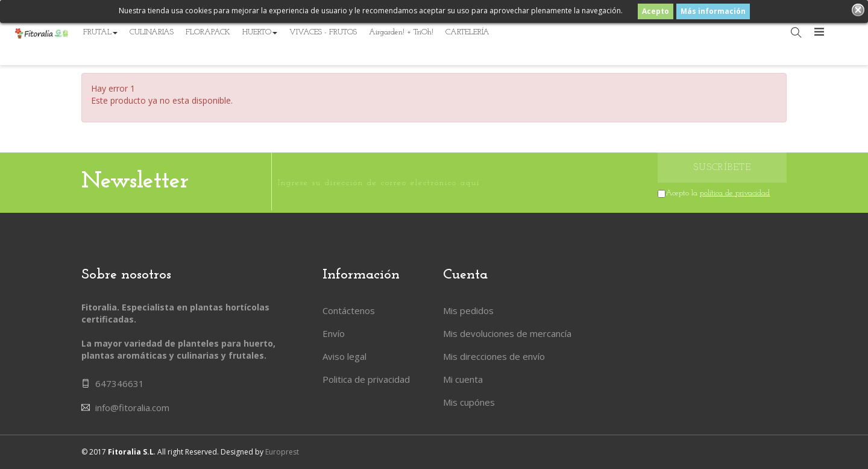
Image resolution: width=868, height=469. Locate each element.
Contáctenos (349, 310)
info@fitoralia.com (132, 408)
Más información (713, 11)
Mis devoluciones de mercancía (507, 333)
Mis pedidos (468, 310)
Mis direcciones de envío (494, 356)
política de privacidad (735, 193)
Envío (334, 333)
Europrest (282, 452)
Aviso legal (344, 356)
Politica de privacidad (366, 379)
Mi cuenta (463, 379)
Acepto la (718, 193)
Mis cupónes (469, 402)
